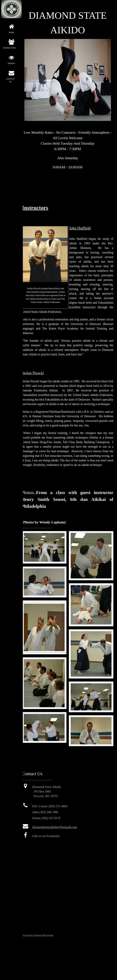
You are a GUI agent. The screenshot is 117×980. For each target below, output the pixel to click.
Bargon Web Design (44, 935)
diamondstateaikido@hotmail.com (55, 827)
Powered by (28, 935)
